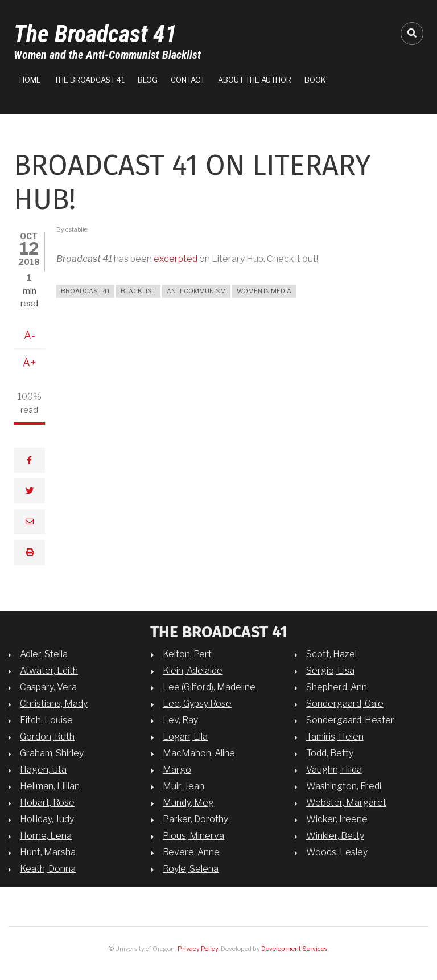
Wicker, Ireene (337, 819)
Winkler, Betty (335, 835)
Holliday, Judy (47, 819)
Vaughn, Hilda (334, 769)
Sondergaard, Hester (350, 719)
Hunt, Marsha (48, 852)
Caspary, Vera (48, 686)
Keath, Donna (48, 868)
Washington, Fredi (344, 786)
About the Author (255, 80)
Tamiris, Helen (335, 736)
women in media (264, 291)
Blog (148, 80)
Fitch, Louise (46, 719)
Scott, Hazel (331, 653)
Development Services (294, 949)
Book (315, 80)
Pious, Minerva (193, 835)
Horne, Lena (46, 835)
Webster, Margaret (346, 802)
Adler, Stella (44, 653)
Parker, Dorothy (195, 819)
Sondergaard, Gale (345, 703)
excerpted (176, 259)
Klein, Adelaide (193, 670)
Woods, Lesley (337, 852)
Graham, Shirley (52, 753)
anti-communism (196, 291)
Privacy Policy (198, 949)
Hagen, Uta (43, 769)
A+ (30, 362)
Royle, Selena (191, 868)
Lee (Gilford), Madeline (209, 686)
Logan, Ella (185, 736)
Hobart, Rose (47, 802)
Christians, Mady (54, 703)
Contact (188, 80)
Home (30, 80)
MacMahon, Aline (199, 753)
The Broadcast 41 (95, 34)
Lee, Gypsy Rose (197, 703)
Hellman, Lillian (50, 786)
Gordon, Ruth (47, 736)
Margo (177, 769)
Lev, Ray (180, 719)
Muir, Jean (184, 786)
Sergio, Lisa (330, 670)
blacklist (138, 291)
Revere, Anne (191, 852)
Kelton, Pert (187, 653)
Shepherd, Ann (337, 686)
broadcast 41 (85, 291)
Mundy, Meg (188, 802)
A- (30, 335)
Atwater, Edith (49, 670)
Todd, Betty (330, 753)
